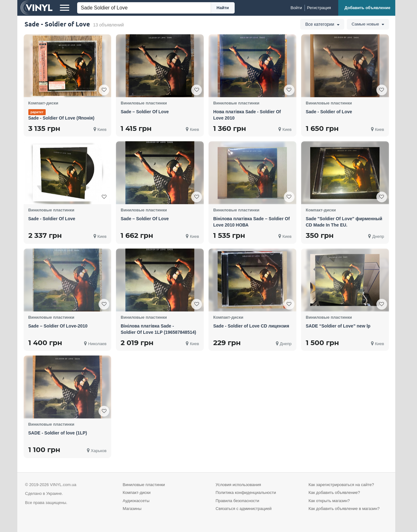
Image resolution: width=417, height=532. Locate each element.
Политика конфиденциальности (246, 493)
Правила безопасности (238, 501)
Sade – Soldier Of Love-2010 (58, 326)
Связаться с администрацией (244, 509)
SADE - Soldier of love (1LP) (58, 433)
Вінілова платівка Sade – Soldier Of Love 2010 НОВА (251, 222)
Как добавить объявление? (334, 493)
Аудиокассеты (136, 501)
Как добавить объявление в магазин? (344, 509)
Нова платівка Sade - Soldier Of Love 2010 (247, 115)
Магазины (132, 509)
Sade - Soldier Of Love (52, 219)
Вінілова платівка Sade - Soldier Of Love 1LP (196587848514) (158, 329)
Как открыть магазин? (329, 501)
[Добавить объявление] (367, 8)
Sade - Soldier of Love (329, 112)
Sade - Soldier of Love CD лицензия (251, 326)
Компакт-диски (137, 493)
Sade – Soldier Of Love (145, 112)
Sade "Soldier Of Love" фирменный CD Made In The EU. (344, 222)
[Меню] (65, 8)
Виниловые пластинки (144, 485)
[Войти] (296, 8)
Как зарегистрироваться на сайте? (341, 485)
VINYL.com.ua (63, 485)
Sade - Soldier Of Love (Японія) (61, 118)
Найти (223, 8)
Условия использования (238, 485)
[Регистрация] (319, 8)
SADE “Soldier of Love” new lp (338, 326)
